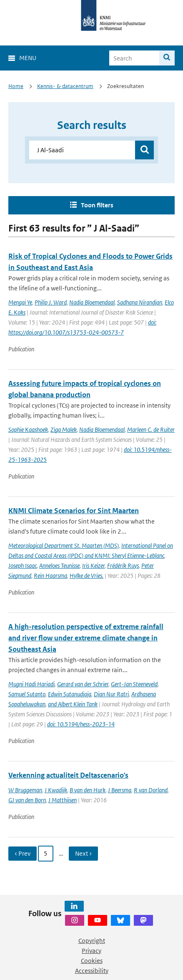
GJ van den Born (27, 800)
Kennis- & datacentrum (65, 86)
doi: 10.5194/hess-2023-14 (81, 724)
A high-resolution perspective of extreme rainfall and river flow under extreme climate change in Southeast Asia (86, 638)
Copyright (92, 941)
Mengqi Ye (20, 302)
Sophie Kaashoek (28, 430)
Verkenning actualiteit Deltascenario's (68, 775)
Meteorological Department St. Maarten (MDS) (64, 545)
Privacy (91, 951)
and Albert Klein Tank (73, 704)
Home (16, 86)
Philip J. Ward (51, 302)
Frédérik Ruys (123, 566)
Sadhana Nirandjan (140, 302)
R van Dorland (151, 790)
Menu (28, 58)
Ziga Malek (64, 430)
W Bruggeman (25, 790)
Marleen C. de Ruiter (151, 430)
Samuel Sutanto (27, 694)
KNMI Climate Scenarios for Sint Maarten (74, 511)
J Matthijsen (63, 800)
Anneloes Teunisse (59, 566)
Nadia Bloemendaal (92, 302)
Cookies (92, 961)
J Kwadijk (56, 790)
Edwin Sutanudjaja (70, 694)
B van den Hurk (88, 790)
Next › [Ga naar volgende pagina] (83, 853)
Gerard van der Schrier (83, 684)
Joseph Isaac (23, 566)
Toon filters (97, 205)
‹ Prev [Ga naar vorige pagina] (23, 853)
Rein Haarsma (50, 576)
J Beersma (120, 790)
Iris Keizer (93, 566)
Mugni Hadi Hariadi (31, 684)
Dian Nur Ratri (111, 694)
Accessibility (92, 971)
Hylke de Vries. (86, 576)
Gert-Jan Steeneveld (134, 684)
